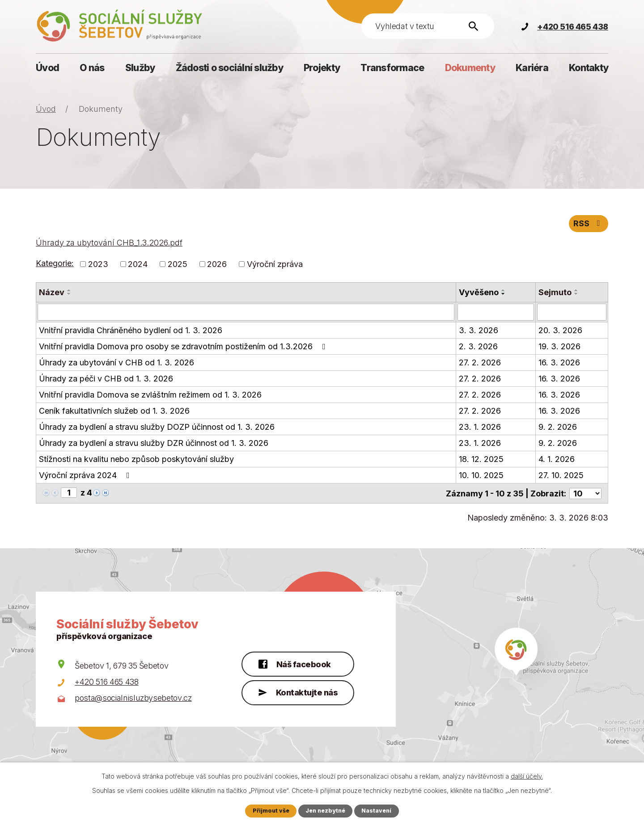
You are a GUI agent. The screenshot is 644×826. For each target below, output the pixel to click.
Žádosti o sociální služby (229, 68)
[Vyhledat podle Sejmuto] (572, 313)
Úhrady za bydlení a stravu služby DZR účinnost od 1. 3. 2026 (154, 444)
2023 (98, 265)
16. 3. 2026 (559, 363)
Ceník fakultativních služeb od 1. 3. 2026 (114, 412)
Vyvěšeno (479, 293)
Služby (140, 68)
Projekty (322, 68)
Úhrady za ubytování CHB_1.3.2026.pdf (109, 244)
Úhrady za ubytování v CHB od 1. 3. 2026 (117, 363)
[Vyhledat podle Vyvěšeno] (496, 313)
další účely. (527, 776)
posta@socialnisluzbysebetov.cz (133, 698)
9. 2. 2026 (558, 428)
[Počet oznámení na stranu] (585, 494)
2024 (138, 265)
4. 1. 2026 (557, 460)
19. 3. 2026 (559, 347)
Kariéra (532, 68)
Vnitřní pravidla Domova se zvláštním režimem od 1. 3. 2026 (150, 396)
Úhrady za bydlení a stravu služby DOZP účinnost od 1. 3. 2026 (157, 428)
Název (52, 293)
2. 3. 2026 (478, 347)
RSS (589, 224)
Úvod (47, 68)
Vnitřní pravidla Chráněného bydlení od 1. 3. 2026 (131, 331)
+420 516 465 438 (106, 682)
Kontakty (589, 68)
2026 (217, 265)
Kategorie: (55, 265)
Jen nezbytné (326, 811)
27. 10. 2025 (561, 476)
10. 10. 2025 (481, 476)
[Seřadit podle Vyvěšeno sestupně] (504, 295)
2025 (178, 265)
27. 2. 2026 (480, 363)
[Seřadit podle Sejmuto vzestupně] (576, 291)
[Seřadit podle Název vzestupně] (69, 291)
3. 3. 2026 (479, 331)
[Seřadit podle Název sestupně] (69, 295)
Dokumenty (470, 68)
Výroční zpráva (275, 265)
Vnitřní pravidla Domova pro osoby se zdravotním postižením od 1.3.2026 (184, 347)
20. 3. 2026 (560, 331)
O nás (92, 68)
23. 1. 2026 (480, 428)
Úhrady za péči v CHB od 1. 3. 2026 (106, 379)
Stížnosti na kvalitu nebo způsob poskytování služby (136, 460)
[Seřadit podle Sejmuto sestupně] (576, 295)
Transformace (392, 68)
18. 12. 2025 (481, 460)
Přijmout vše (270, 811)
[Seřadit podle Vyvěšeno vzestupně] (504, 291)
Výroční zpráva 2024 (86, 476)
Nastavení (377, 811)
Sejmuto (555, 293)
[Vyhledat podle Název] (246, 313)
